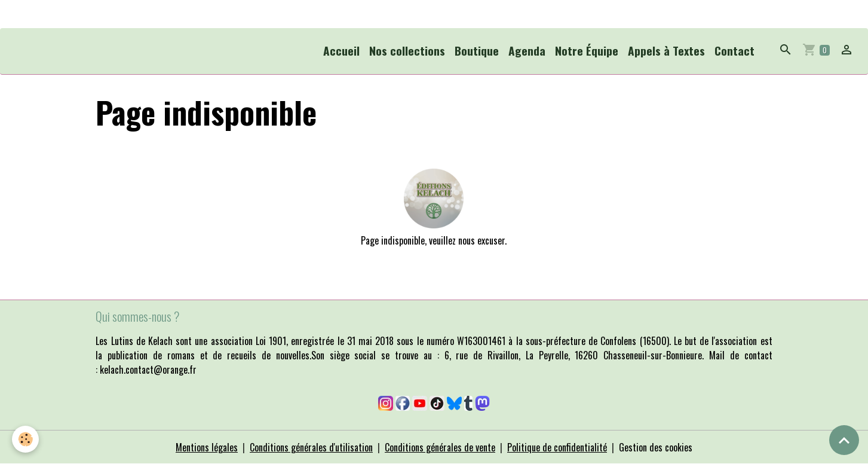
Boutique (477, 51)
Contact (734, 51)
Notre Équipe (587, 51)
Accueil (341, 51)
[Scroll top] (844, 440)
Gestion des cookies (656, 447)
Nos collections (407, 51)
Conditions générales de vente (440, 447)
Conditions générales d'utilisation (311, 447)
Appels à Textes (666, 51)
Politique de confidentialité (557, 447)
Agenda (527, 51)
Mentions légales (207, 447)
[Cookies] (25, 439)
